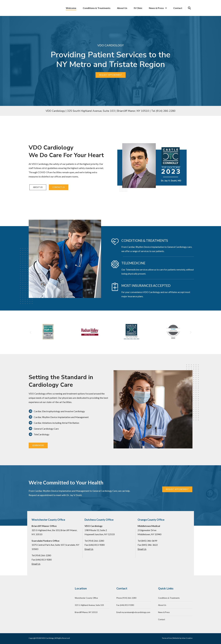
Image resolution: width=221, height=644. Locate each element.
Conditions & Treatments (97, 8)
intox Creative (187, 638)
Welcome (71, 8)
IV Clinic (138, 8)
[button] (30, 332)
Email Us (36, 564)
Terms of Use (167, 638)
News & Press (158, 8)
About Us (122, 8)
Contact (178, 8)
